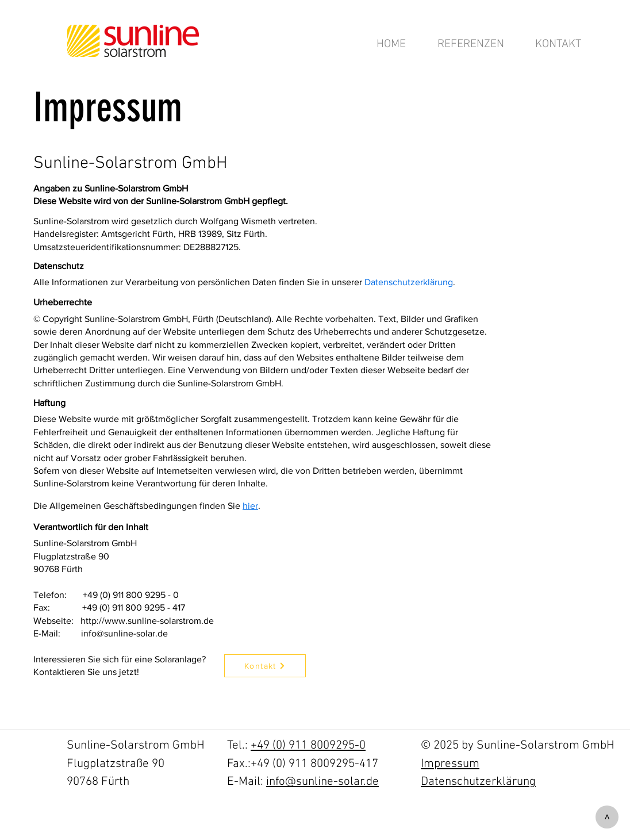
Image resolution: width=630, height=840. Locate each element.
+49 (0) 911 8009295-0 (308, 745)
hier (250, 506)
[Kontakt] (265, 666)
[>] (607, 817)
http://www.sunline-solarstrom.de (147, 621)
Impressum (450, 764)
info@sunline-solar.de (124, 633)
